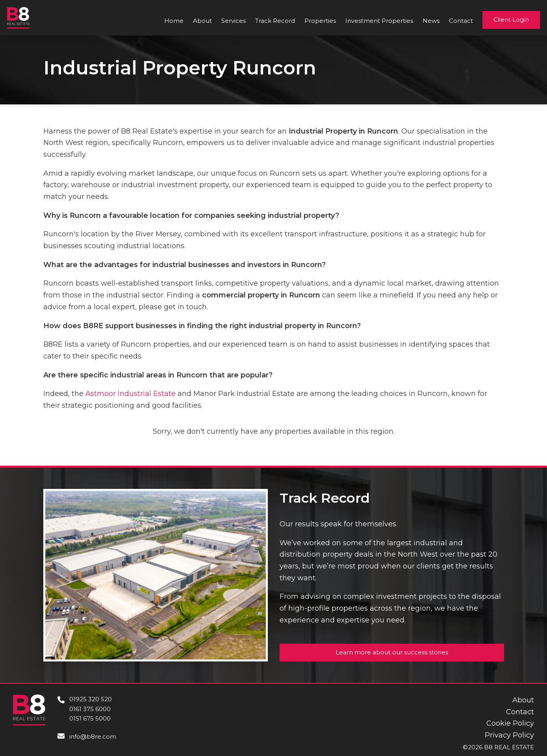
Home (174, 21)
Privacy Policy (509, 735)
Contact (461, 21)
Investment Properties (379, 21)
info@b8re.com (93, 736)
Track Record (275, 21)
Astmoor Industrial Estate (131, 394)
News (431, 21)
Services (234, 21)
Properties (320, 21)
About (202, 21)
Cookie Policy (510, 723)
